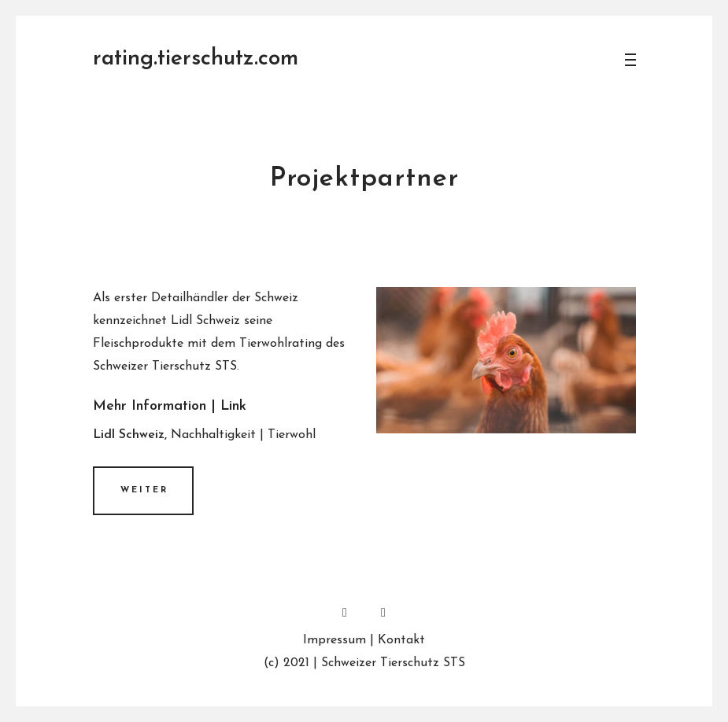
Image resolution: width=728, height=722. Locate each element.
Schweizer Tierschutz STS (393, 663)
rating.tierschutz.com (196, 59)
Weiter (144, 490)
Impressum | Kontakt (364, 640)
